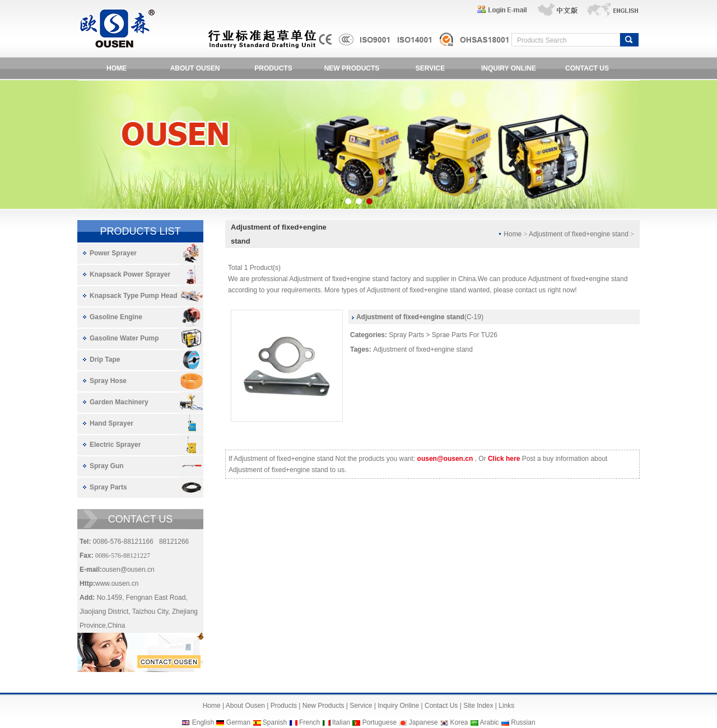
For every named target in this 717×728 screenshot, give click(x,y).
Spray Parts (108, 487)
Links (506, 706)
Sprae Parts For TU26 (465, 335)
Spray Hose (108, 381)
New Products (323, 706)
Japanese (423, 722)
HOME (117, 68)
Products (284, 706)
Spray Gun (107, 466)
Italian (341, 722)
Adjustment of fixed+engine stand (423, 349)
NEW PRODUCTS (352, 68)
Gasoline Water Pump (124, 338)
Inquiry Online (398, 706)
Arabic (490, 722)
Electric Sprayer (115, 445)
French (309, 722)
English (203, 722)
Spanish (275, 722)
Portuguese (380, 722)
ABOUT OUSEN (195, 68)
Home (212, 706)
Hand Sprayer (111, 423)
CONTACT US (587, 68)
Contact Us (441, 706)
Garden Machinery (119, 402)
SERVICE (430, 68)
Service (361, 706)
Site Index (478, 706)
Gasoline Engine (116, 317)
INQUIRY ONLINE (509, 68)
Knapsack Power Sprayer (130, 274)
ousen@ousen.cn (128, 570)
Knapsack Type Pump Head (134, 296)
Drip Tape (105, 360)
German (238, 722)
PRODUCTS (273, 68)
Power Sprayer (113, 253)
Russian (523, 722)
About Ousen (245, 706)
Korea (459, 722)
